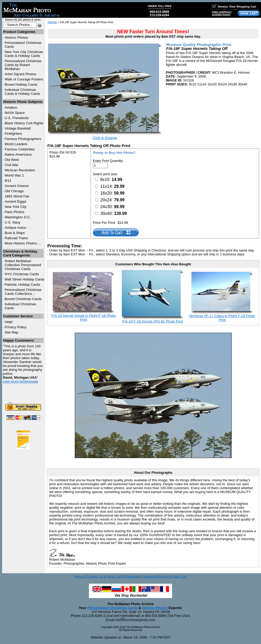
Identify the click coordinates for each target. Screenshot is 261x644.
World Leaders (16, 144)
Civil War (12, 165)
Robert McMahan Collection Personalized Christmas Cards (23, 265)
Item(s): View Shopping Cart (234, 7)
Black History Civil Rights (24, 123)
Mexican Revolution (20, 170)
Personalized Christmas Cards (112, 608)
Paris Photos (15, 212)
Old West (12, 160)
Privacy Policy (16, 327)
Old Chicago (14, 191)
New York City (16, 207)
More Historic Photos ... (23, 243)
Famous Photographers (23, 139)
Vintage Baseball (18, 128)
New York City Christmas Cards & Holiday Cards (24, 54)
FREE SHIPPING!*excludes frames (222, 13)
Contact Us (95, 576)
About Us (113, 576)
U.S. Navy (13, 222)
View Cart (179, 576)
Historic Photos (16, 37)
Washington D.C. (18, 217)
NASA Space (15, 113)
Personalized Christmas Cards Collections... (23, 292)
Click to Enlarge (105, 138)
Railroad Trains (16, 238)
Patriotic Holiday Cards (22, 285)
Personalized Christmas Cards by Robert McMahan (23, 65)
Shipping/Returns (156, 576)
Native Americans (18, 154)
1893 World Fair (17, 196)
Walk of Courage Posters (24, 79)
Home (52, 22)
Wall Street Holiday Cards (25, 279)
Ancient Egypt (15, 201)
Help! (9, 322)
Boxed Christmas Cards (23, 299)
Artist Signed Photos (21, 74)
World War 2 (14, 175)
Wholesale (131, 576)
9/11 (8, 181)
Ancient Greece (17, 186)
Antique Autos (15, 228)
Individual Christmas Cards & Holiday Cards (22, 92)
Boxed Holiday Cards (21, 84)
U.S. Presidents (17, 118)
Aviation (11, 107)
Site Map (12, 332)
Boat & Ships (15, 233)
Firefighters (13, 134)
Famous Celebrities (20, 149)
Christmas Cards (22, 274)
